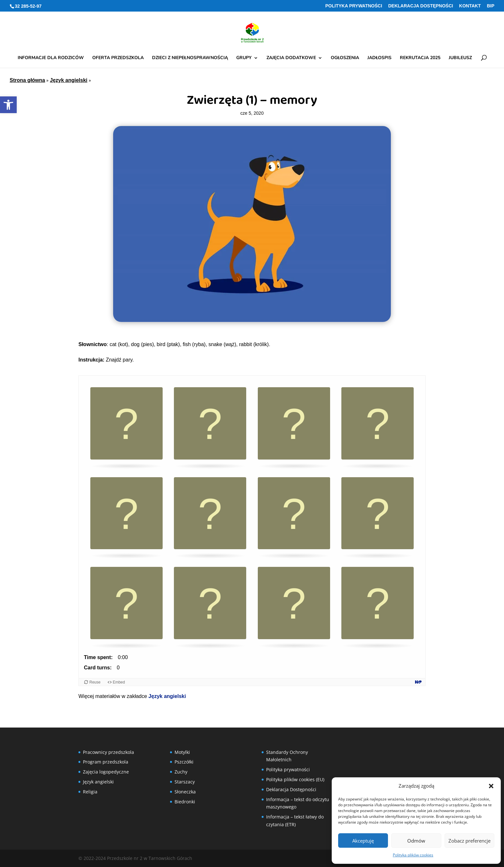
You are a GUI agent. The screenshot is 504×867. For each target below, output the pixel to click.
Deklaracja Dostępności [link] (421, 6)
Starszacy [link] (185, 782)
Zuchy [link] (181, 772)
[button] (491, 786)
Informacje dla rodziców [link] (51, 58)
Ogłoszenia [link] (345, 58)
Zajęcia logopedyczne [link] (106, 772)
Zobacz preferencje (469, 841)
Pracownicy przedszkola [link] (108, 752)
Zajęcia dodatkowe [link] (291, 58)
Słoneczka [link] (185, 792)
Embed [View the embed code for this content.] (119, 682)
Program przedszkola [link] (106, 762)
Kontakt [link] (470, 6)
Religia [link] (90, 792)
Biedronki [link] (185, 802)
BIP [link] (491, 6)
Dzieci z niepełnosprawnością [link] (190, 58)
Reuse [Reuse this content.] (95, 682)
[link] (8, 105)
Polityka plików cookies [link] (413, 855)
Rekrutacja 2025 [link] (420, 58)
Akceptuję (363, 841)
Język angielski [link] (69, 80)
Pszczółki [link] (184, 762)
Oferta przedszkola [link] (118, 58)
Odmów (416, 841)
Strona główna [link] (27, 80)
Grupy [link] (244, 58)
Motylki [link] (182, 752)
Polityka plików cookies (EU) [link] (295, 779)
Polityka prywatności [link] (354, 6)
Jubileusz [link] (460, 58)
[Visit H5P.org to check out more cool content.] (418, 682)
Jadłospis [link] (379, 58)
